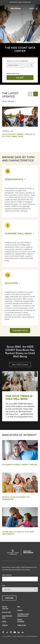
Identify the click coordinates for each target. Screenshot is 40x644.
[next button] (36, 94)
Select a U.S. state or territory (17, 61)
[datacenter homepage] (16, 8)
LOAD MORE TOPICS (20, 331)
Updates (5, 625)
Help (19, 607)
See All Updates (8, 101)
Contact (20, 610)
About (4, 621)
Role (4, 586)
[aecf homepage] (5, 8)
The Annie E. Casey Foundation (20, 2)
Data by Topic (7, 612)
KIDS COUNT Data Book (20, 365)
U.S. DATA (20, 78)
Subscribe (9, 598)
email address (7, 575)
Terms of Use (22, 625)
